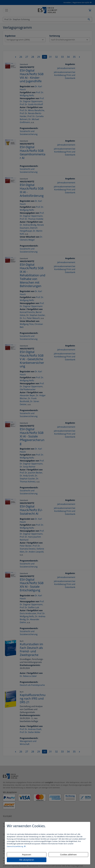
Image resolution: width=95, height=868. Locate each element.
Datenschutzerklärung (15, 846)
